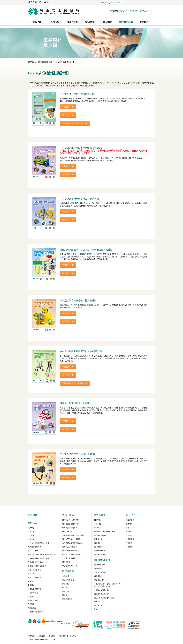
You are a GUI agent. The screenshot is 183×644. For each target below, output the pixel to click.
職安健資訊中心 (100, 535)
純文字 (104, 2)
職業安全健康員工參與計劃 (104, 598)
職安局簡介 (130, 520)
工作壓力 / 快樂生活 (35, 612)
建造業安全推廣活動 (70, 547)
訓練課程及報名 (68, 580)
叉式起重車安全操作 (35, 562)
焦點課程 (66, 576)
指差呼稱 (31, 596)
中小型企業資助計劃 (65, 62)
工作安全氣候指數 (35, 589)
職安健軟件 (98, 547)
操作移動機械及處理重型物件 (39, 558)
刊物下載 (97, 520)
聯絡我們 (129, 547)
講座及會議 (66, 595)
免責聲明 (52, 636)
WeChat (152, 2)
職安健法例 (98, 539)
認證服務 (97, 576)
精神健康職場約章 (35, 547)
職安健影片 (98, 543)
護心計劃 (31, 535)
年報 (128, 528)
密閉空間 (31, 539)
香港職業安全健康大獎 (71, 524)
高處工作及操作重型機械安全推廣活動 (42, 554)
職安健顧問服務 (100, 565)
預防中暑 (31, 528)
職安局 (31, 62)
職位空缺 (129, 535)
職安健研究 (98, 568)
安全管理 (31, 581)
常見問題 (129, 543)
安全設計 (144, 11)
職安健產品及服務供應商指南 (105, 531)
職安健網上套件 (100, 551)
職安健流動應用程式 (101, 554)
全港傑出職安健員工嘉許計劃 (73, 535)
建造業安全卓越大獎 (70, 528)
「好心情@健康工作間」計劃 (39, 543)
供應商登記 (130, 539)
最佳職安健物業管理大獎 (71, 551)
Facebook (130, 2)
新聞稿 (128, 531)
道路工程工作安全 (35, 570)
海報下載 (97, 524)
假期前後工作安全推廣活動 (72, 543)
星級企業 (134, 11)
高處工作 (124, 11)
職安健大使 (98, 605)
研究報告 (97, 528)
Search (153, 11)
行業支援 (97, 609)
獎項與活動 (72, 22)
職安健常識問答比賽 (70, 566)
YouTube (147, 2)
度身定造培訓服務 (101, 572)
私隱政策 (63, 636)
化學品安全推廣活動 (70, 558)
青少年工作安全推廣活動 (71, 539)
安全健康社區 (99, 580)
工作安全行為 (33, 593)
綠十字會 (97, 602)
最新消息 (37, 22)
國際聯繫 (129, 524)
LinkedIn (141, 2)
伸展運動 (31, 604)
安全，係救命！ (34, 551)
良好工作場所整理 (35, 577)
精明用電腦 (32, 608)
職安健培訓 (90, 22)
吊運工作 (31, 532)
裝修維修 (31, 585)
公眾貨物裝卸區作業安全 (37, 566)
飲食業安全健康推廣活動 (71, 554)
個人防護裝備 (33, 600)
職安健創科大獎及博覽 (71, 520)
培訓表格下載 (67, 599)
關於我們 (144, 22)
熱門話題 (55, 22)
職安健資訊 (108, 22)
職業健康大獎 (67, 531)
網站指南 (42, 636)
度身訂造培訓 (67, 591)
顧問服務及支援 (126, 22)
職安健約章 (66, 562)
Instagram (135, 2)
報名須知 (66, 588)
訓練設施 (66, 584)
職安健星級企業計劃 (101, 594)
